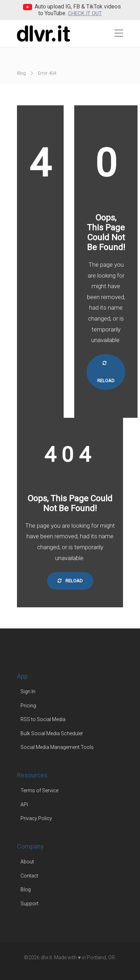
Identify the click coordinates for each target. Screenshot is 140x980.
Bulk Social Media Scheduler (52, 733)
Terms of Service (39, 790)
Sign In (28, 691)
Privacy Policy (36, 818)
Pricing (28, 706)
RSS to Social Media (43, 719)
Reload (106, 372)
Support (30, 904)
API (24, 805)
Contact (29, 876)
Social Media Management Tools (57, 747)
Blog (21, 73)
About (27, 862)
